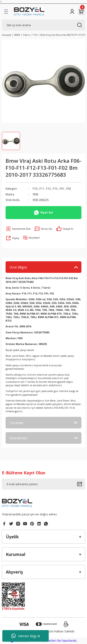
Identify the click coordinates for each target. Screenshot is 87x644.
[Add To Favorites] (18, 229)
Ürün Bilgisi (18, 267)
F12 (48, 188)
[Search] (43, 25)
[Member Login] (72, 12)
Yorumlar (16, 423)
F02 (69, 188)
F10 (35, 188)
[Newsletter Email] (43, 484)
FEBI (35, 194)
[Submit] (81, 484)
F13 (55, 188)
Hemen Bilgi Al (26, 636)
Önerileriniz (18, 438)
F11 (42, 188)
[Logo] (29, 12)
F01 (62, 188)
